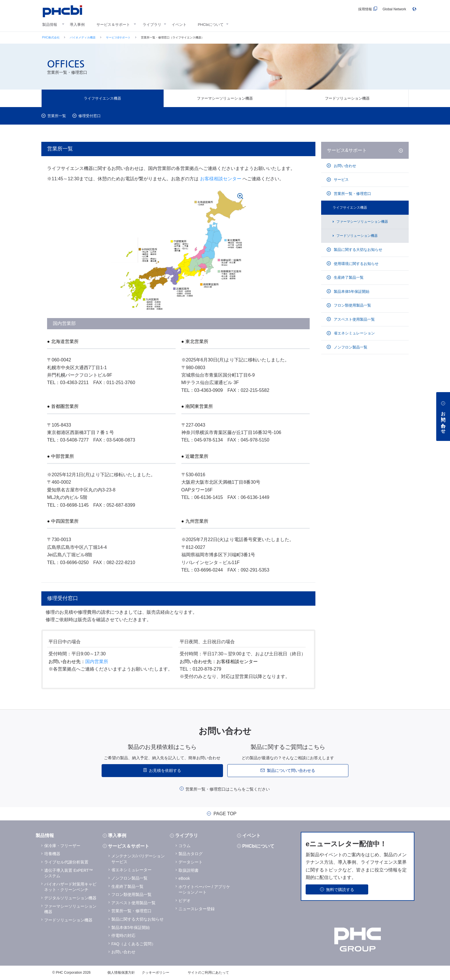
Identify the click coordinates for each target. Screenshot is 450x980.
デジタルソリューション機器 (70, 898)
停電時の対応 (123, 936)
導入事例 (77, 25)
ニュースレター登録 (197, 909)
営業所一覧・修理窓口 (352, 194)
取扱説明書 (189, 870)
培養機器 (52, 854)
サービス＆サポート (113, 25)
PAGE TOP (225, 814)
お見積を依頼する (165, 770)
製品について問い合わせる (291, 770)
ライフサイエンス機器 (102, 98)
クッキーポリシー (156, 973)
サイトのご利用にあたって (208, 973)
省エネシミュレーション (354, 333)
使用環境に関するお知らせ (356, 264)
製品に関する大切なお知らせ (357, 250)
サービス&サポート (118, 37)
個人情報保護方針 (121, 973)
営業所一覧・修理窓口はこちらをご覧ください (228, 789)
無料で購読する (340, 890)
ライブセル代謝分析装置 (66, 862)
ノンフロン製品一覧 (350, 347)
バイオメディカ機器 (83, 37)
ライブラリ (152, 25)
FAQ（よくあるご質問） (133, 944)
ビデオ (185, 900)
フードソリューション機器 (347, 98)
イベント (179, 25)
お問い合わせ (344, 166)
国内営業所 (97, 662)
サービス (341, 180)
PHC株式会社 (51, 37)
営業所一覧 (57, 116)
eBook (184, 878)
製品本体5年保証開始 (351, 292)
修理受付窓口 (90, 116)
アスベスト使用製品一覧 (354, 319)
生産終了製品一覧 (348, 277)
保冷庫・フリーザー (62, 846)
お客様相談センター (221, 179)
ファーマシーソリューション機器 (225, 98)
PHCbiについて (211, 25)
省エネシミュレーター (131, 870)
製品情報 (50, 25)
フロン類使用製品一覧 (352, 305)
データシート (191, 862)
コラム (185, 846)
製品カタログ (191, 854)
